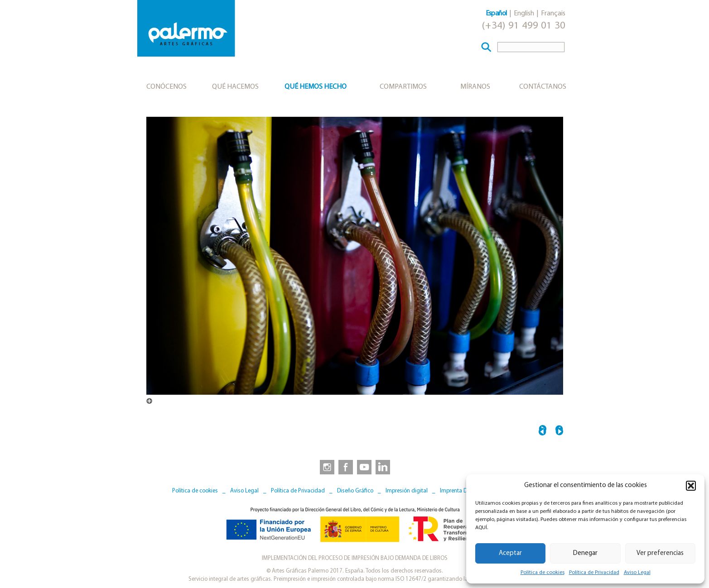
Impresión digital (407, 491)
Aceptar (510, 553)
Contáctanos (543, 87)
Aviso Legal (637, 573)
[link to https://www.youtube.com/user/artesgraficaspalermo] (364, 467)
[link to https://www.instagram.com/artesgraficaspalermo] (325, 467)
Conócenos (166, 87)
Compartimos (403, 87)
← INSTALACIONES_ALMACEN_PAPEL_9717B (543, 432)
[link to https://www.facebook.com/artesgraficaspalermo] (345, 467)
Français (553, 14)
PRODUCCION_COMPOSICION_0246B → (559, 432)
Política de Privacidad (594, 573)
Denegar (585, 553)
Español (496, 14)
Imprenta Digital (460, 491)
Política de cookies (543, 573)
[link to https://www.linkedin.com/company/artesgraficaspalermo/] (384, 467)
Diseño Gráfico (355, 491)
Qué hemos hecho (316, 87)
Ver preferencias (660, 553)
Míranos (475, 87)
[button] (691, 486)
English (524, 14)
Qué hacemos (235, 87)
